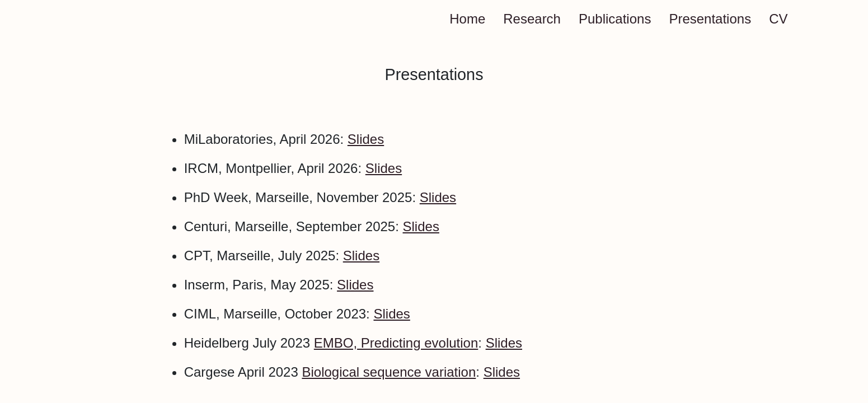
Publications (615, 19)
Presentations (710, 19)
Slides (366, 139)
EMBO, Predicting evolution (396, 343)
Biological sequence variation (389, 372)
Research (532, 19)
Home (467, 19)
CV (778, 19)
